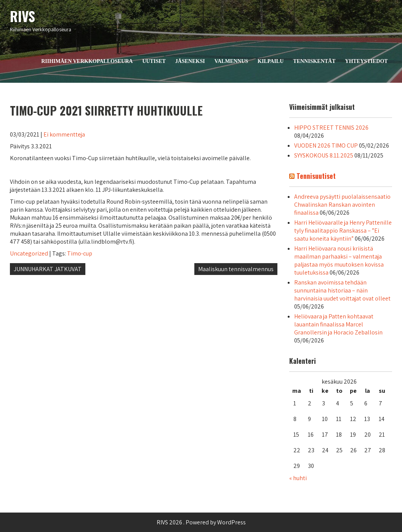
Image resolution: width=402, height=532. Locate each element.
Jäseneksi (190, 61)
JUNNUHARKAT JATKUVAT (48, 269)
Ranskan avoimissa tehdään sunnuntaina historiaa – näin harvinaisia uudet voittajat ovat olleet (342, 290)
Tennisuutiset (316, 176)
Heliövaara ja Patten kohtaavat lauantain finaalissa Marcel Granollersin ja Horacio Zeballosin (338, 324)
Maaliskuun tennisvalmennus (236, 269)
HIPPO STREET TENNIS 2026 (331, 128)
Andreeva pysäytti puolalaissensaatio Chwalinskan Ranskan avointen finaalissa (342, 205)
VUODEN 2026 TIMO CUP (326, 145)
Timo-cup (80, 253)
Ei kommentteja (64, 134)
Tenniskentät (314, 61)
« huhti (298, 478)
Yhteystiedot (367, 61)
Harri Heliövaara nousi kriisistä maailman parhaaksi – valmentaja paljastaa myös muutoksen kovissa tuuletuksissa (339, 260)
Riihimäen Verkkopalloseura (87, 61)
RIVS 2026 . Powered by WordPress (201, 522)
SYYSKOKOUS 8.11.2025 (324, 155)
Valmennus (231, 61)
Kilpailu (271, 61)
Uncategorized (29, 253)
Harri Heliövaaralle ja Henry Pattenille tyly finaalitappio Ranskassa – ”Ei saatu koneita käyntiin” (343, 231)
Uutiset (154, 61)
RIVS (22, 16)
